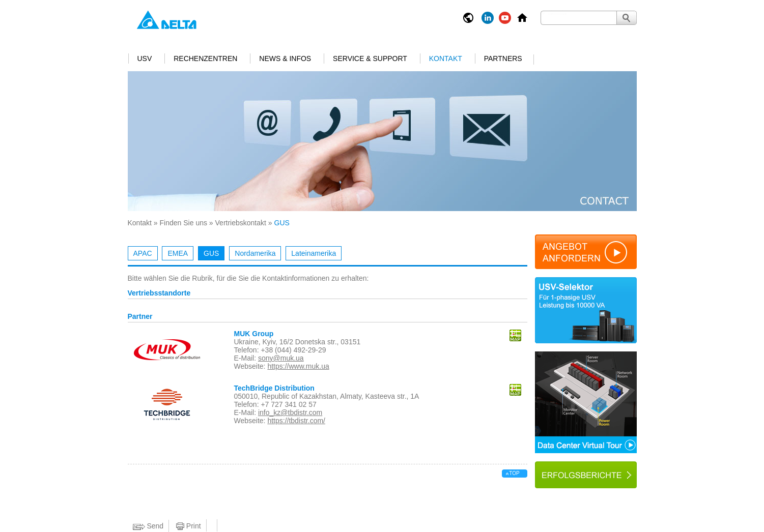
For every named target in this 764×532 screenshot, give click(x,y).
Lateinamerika (314, 253)
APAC (143, 253)
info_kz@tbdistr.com (290, 412)
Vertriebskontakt (241, 223)
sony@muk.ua (281, 358)
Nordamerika (255, 253)
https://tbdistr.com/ (296, 421)
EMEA (178, 253)
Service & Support (370, 58)
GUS (211, 253)
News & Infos (285, 58)
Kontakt (446, 58)
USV (145, 58)
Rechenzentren (205, 58)
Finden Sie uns (183, 223)
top (514, 473)
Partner (140, 317)
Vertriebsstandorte (159, 293)
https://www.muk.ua (298, 366)
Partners (503, 58)
